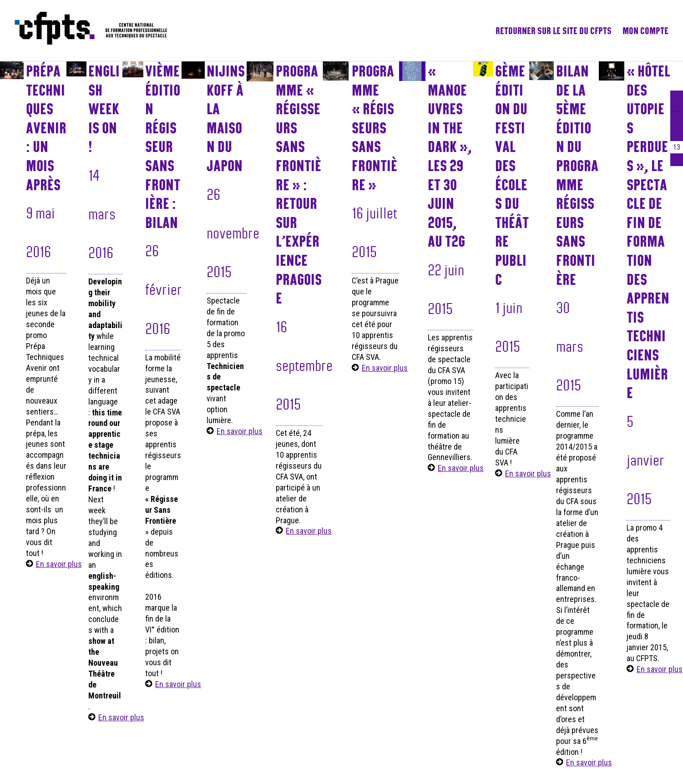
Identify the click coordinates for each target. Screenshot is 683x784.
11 (677, 122)
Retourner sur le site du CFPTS (554, 30)
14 (677, 159)
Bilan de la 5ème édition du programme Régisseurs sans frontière (577, 175)
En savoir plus (59, 564)
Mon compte (645, 30)
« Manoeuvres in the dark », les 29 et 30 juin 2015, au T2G (450, 156)
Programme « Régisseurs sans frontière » (374, 128)
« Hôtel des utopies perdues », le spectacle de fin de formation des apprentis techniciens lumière (648, 232)
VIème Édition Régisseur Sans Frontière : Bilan (163, 147)
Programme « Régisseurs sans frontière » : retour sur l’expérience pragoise (299, 184)
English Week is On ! (104, 109)
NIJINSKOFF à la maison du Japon (226, 118)
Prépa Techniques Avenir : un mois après (46, 128)
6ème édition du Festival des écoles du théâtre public (512, 175)
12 (677, 134)
